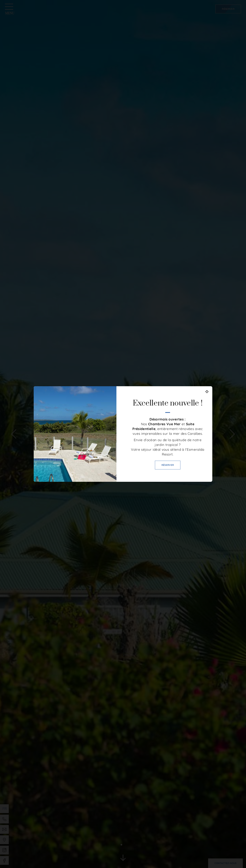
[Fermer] (207, 392)
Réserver (168, 465)
